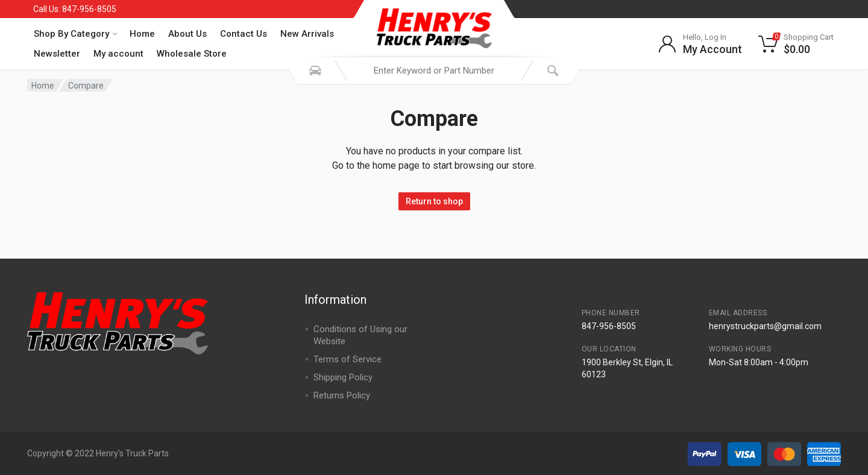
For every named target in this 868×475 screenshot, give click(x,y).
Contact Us (244, 34)
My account (118, 54)
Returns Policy (342, 395)
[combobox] (434, 71)
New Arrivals (307, 34)
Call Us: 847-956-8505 (75, 9)
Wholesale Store (192, 54)
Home (142, 34)
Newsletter (57, 54)
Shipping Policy (343, 377)
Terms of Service (348, 359)
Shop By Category (75, 34)
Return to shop (434, 201)
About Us (187, 34)
